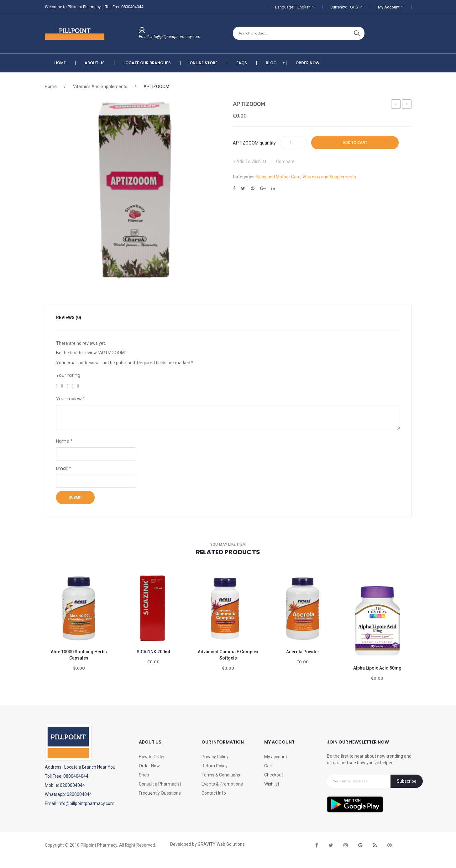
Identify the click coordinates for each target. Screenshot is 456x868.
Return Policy (215, 766)
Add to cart (355, 143)
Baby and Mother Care (278, 177)
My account (276, 757)
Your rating (68, 375)
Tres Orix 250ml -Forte (396, 105)
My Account (389, 7)
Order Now (149, 766)
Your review (71, 399)
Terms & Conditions (221, 775)
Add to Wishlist (251, 161)
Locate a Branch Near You (90, 767)
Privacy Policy (215, 757)
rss (375, 845)
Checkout (274, 775)
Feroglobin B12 (407, 105)
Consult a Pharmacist (160, 784)
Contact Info (214, 793)
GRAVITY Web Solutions (221, 844)
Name (64, 441)
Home (51, 87)
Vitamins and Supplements (100, 87)
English (304, 7)
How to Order (152, 757)
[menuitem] (60, 63)
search (357, 33)
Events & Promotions (222, 784)
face (317, 845)
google (360, 845)
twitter (331, 845)
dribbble (390, 845)
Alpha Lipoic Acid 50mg (377, 668)
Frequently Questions (160, 793)
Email (64, 468)
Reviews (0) (69, 318)
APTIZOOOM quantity (254, 143)
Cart (268, 766)
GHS (354, 7)
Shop (144, 775)
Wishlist (272, 784)
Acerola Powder (303, 652)
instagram (346, 845)
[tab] (73, 318)
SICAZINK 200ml (153, 652)
